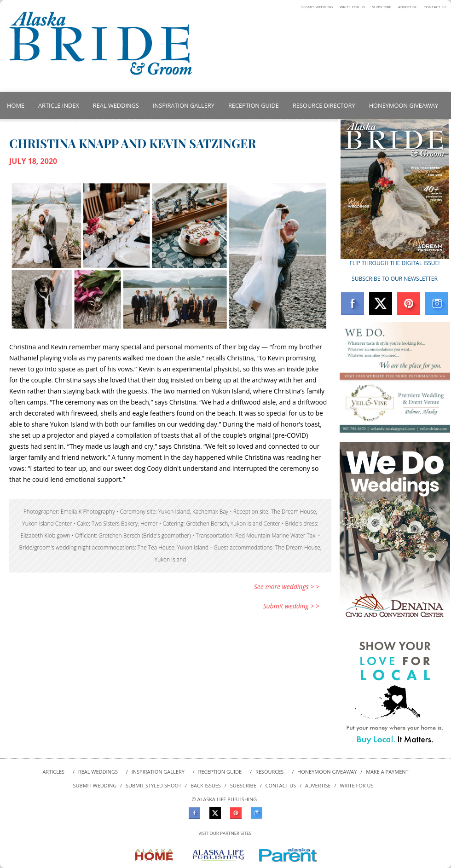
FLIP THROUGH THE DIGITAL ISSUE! (395, 263)
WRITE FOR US (356, 785)
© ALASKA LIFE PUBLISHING (225, 799)
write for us (352, 6)
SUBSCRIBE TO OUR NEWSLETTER (395, 279)
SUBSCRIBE (243, 785)
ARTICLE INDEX (59, 105)
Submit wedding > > (291, 606)
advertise (408, 6)
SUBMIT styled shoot (153, 785)
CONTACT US (281, 785)
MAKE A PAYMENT (387, 772)
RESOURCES (269, 772)
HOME (16, 105)
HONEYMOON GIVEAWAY (404, 105)
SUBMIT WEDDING (95, 785)
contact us (435, 6)
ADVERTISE (318, 785)
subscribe (382, 6)
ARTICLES (53, 772)
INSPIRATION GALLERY (184, 105)
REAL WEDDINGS (116, 105)
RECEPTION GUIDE (254, 105)
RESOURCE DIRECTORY (324, 105)
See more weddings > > (287, 587)
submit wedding (317, 6)
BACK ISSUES (206, 785)
